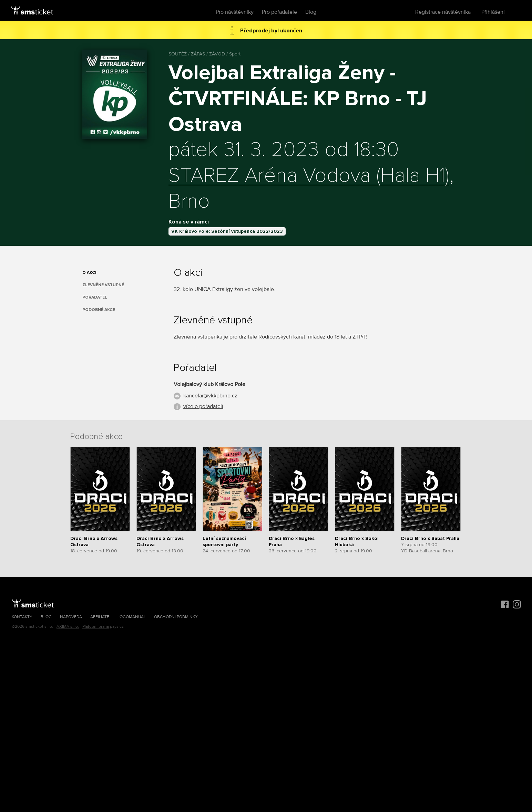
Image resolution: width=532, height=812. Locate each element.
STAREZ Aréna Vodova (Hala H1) (309, 176)
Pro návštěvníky (235, 12)
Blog (311, 12)
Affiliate (100, 617)
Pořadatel (95, 297)
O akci (89, 273)
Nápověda (71, 617)
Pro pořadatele (279, 12)
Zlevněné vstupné (103, 285)
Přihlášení (493, 12)
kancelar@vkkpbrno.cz (210, 396)
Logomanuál (132, 617)
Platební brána (96, 627)
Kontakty (22, 617)
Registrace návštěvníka (443, 12)
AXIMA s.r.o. (68, 627)
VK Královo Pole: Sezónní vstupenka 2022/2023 (227, 231)
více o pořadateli (203, 406)
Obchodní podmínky (176, 617)
